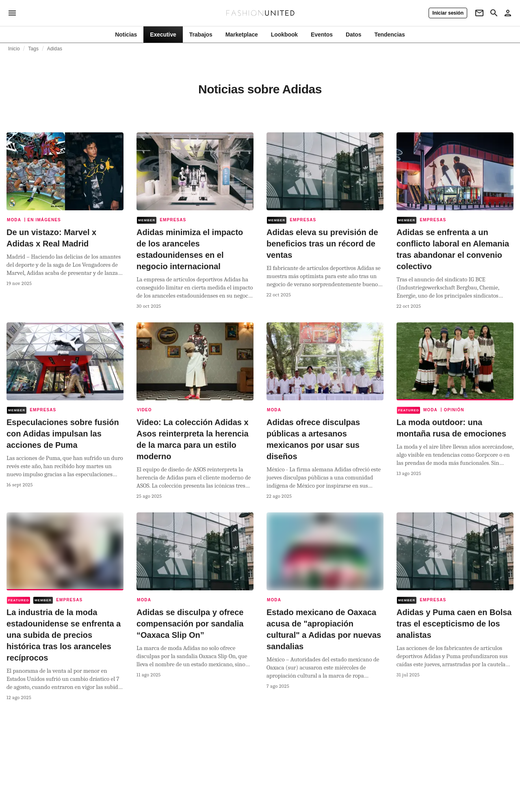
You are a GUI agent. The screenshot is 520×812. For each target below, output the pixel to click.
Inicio (14, 49)
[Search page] (494, 13)
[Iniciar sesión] (448, 13)
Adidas (55, 49)
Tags (33, 49)
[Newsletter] (479, 13)
